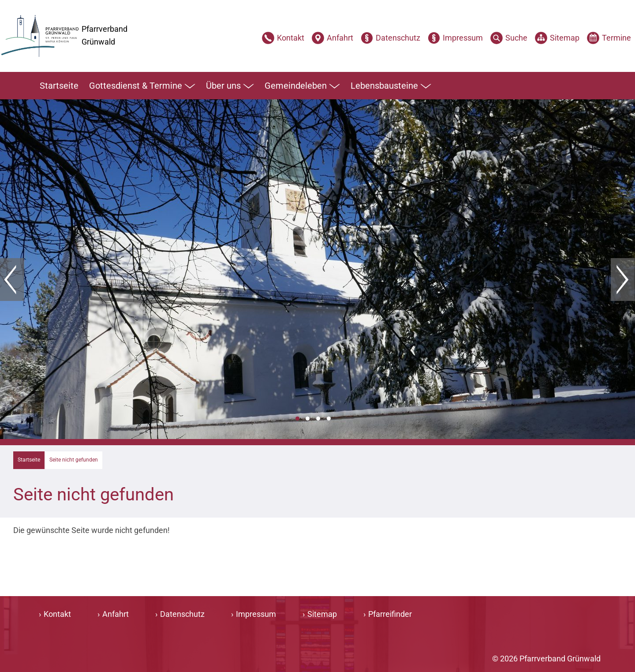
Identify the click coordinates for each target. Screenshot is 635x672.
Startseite (59, 86)
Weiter (623, 280)
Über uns (230, 86)
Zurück (12, 280)
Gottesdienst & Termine (142, 86)
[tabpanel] (317, 269)
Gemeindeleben (302, 86)
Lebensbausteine (391, 86)
